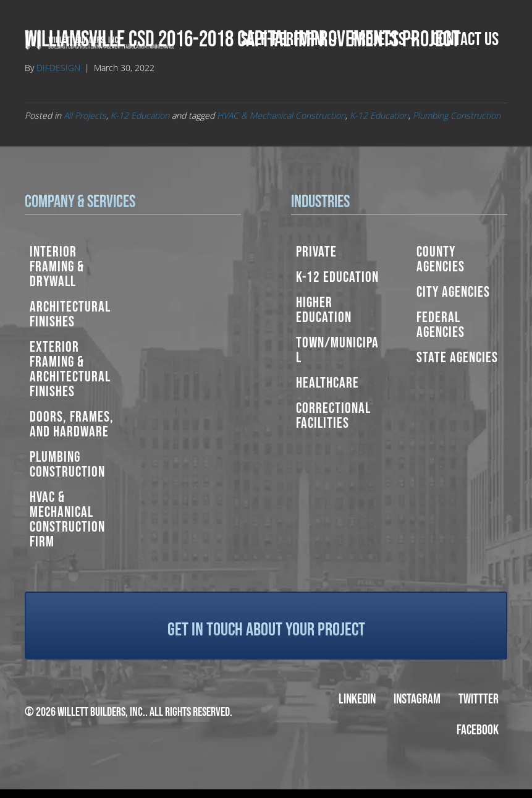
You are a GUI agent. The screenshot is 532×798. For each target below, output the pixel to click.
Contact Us (465, 40)
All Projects (85, 115)
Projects (378, 40)
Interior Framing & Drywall (57, 267)
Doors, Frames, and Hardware (72, 424)
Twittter (479, 699)
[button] (333, 40)
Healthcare (327, 383)
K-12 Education (140, 115)
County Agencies (441, 259)
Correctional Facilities (333, 416)
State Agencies (457, 358)
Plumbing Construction (457, 115)
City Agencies (453, 292)
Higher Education (324, 310)
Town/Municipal (337, 350)
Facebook (478, 730)
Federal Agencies (441, 325)
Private (316, 252)
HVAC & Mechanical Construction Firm (67, 520)
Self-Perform (283, 40)
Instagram (417, 699)
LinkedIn (357, 699)
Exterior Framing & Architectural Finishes (70, 369)
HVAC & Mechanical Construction (281, 115)
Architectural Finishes (70, 314)
